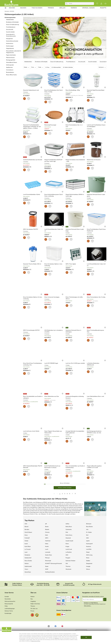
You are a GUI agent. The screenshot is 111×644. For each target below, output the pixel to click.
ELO (87, 535)
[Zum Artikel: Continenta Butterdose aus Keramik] (33, 160)
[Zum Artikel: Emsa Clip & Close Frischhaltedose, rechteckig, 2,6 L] (33, 353)
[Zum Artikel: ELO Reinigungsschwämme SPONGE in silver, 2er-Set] (97, 432)
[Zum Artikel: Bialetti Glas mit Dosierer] (94, 160)
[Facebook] (55, 626)
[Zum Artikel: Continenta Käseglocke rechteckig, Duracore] (75, 397)
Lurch (47, 549)
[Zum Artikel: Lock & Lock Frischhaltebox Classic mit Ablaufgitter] (97, 126)
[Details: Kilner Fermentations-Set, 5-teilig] (89, 295)
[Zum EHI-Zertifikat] (32, 615)
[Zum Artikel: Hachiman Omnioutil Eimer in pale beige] (75, 230)
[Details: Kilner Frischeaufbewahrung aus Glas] (89, 328)
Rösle (88, 558)
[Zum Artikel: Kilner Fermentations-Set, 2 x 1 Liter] (75, 126)
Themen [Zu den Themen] (33, 606)
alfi (46, 524)
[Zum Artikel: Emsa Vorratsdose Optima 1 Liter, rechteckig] (54, 265)
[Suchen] (67, 4)
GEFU (47, 538)
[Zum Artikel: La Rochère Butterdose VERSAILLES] (97, 364)
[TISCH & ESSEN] (37, 8)
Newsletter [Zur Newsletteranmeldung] (8, 599)
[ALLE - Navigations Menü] (6, 8)
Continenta (69, 529)
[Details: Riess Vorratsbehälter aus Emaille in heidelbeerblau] (68, 463)
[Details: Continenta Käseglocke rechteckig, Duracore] (68, 394)
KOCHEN (12, 11)
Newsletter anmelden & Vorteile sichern (93, 597)
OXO (67, 555)
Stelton (27, 564)
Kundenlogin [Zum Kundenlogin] (8, 613)
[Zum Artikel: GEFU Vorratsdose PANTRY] (31, 229)
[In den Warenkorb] (24, 99)
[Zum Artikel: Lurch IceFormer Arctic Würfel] (31, 431)
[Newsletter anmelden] (105, 599)
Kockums (89, 546)
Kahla (47, 544)
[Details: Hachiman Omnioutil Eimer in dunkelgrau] (67, 328)
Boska (47, 527)
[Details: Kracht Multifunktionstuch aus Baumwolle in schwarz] (46, 463)
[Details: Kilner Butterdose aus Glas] (46, 394)
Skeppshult (89, 564)
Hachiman (48, 541)
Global (26, 541)
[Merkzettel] (97, 4)
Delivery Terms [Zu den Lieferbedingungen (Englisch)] (9, 611)
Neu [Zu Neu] (32, 599)
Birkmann (89, 524)
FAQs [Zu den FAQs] (6, 606)
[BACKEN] (23, 8)
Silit (67, 564)
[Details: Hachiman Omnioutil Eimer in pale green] (88, 192)
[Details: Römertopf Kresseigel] (46, 122)
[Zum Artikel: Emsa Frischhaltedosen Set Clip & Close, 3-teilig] (54, 91)
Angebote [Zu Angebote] (33, 601)
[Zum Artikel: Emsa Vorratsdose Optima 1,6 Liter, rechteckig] (33, 298)
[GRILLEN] (62, 8)
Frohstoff (27, 538)
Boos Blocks (89, 527)
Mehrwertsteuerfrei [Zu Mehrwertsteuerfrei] (10, 601)
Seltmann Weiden (70, 561)
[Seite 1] (60, 494)
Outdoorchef (28, 558)
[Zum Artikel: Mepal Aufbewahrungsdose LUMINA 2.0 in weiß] (97, 467)
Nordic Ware (49, 555)
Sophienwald (28, 566)
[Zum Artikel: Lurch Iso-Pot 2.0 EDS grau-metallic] (75, 363)
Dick (67, 532)
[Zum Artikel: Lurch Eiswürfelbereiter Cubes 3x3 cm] (54, 230)
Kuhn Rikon (28, 546)
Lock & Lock (69, 549)
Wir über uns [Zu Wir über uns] (34, 609)
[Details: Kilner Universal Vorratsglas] (46, 295)
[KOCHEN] (12, 8)
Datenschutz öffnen (36, 641)
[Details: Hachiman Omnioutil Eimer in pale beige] (67, 227)
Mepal (88, 552)
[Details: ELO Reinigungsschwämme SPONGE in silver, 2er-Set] (88, 429)
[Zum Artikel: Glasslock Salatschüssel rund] (31, 90)
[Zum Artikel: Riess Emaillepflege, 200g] (73, 90)
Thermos (68, 566)
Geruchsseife (82, 62)
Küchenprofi (89, 544)
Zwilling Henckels (50, 572)
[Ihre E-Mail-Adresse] (92, 599)
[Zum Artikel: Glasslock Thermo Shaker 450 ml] (32, 264)
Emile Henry (69, 535)
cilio (87, 529)
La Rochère (69, 552)
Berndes (27, 529)
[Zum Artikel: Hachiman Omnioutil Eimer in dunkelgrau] (75, 331)
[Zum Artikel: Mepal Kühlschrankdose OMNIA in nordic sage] (75, 195)
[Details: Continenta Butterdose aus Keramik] (25, 157)
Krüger (67, 546)
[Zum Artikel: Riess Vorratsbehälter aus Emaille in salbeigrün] (33, 397)
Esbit (46, 535)
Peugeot (68, 558)
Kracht (47, 546)
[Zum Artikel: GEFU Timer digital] (71, 264)
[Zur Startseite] (11, 4)
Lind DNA (89, 549)
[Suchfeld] (79, 4)
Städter (88, 561)
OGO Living (89, 555)
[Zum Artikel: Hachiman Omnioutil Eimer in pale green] (97, 195)
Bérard (26, 527)
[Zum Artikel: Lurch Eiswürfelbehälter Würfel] (33, 184)
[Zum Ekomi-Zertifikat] (37, 615)
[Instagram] (49, 626)
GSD (87, 538)
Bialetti (47, 529)
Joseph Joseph (69, 541)
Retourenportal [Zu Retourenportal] (9, 604)
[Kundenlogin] (101, 4)
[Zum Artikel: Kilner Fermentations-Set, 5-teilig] (96, 297)
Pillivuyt (47, 558)
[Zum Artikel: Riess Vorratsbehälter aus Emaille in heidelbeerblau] (75, 467)
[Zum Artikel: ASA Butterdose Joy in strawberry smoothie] (54, 331)
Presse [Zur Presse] (32, 611)
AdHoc (67, 524)
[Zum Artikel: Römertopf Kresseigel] (50, 125)
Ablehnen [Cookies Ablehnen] (57, 638)
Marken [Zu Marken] (33, 597)
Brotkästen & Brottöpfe (41, 62)
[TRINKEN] (51, 8)
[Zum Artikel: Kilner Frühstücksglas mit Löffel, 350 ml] (75, 298)
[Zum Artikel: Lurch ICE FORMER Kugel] (51, 363)
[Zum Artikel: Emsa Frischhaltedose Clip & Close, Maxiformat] (97, 230)
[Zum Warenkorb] (105, 4)
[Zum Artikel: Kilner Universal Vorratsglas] (52, 297)
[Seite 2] (62, 494)
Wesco (88, 569)
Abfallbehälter (28, 62)
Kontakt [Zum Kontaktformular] (7, 597)
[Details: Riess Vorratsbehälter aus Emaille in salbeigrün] (25, 394)
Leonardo (48, 552)
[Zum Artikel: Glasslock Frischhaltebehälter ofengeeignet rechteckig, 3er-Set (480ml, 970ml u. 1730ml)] (33, 127)
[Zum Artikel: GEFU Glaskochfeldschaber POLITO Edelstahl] (33, 467)
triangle (88, 566)
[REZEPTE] (103, 8)
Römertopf (48, 561)
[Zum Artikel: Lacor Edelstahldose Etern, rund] (95, 396)
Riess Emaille (28, 561)
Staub (47, 566)
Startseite (7, 11)
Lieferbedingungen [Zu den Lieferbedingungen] (10, 609)
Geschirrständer (93, 62)
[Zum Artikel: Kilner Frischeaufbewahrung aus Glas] (97, 331)
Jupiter (88, 541)
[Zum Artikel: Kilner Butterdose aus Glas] (52, 396)
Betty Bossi (69, 527)
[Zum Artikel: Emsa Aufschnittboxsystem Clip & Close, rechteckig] (54, 195)
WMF (47, 569)
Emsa (26, 535)
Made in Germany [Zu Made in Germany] (35, 604)
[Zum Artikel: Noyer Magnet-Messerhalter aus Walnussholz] (54, 432)
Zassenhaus (28, 572)
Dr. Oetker (89, 532)
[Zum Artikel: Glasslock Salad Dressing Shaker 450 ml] (97, 91)
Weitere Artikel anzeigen (65, 488)
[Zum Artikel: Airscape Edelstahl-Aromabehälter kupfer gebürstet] (75, 432)
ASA (26, 524)
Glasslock (68, 538)
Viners (26, 569)
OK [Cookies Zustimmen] (86, 637)
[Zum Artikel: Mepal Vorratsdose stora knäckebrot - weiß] (75, 161)
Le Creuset (28, 549)
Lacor (26, 552)
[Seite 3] (65, 494)
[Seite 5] (70, 494)
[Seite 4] (67, 494)
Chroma (47, 532)
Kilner (67, 544)
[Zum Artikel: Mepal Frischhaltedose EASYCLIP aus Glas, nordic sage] (54, 161)
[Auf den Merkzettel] (29, 99)
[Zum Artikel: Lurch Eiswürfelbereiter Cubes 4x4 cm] (97, 265)
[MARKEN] (74, 8)
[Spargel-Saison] (88, 8)
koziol (26, 544)
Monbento (27, 555)
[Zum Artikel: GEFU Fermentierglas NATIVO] (31, 330)
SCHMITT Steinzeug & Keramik (53, 564)
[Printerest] (62, 626)
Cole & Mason (28, 532)
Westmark (68, 569)
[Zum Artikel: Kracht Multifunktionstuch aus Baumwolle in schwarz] (54, 467)
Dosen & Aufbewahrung (57, 62)
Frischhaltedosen (71, 62)
